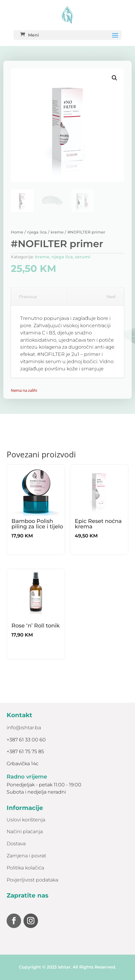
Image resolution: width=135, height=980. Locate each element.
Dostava (16, 844)
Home (17, 232)
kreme (57, 232)
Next (114, 297)
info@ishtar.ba (24, 728)
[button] (115, 78)
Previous (26, 297)
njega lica (37, 232)
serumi (83, 257)
